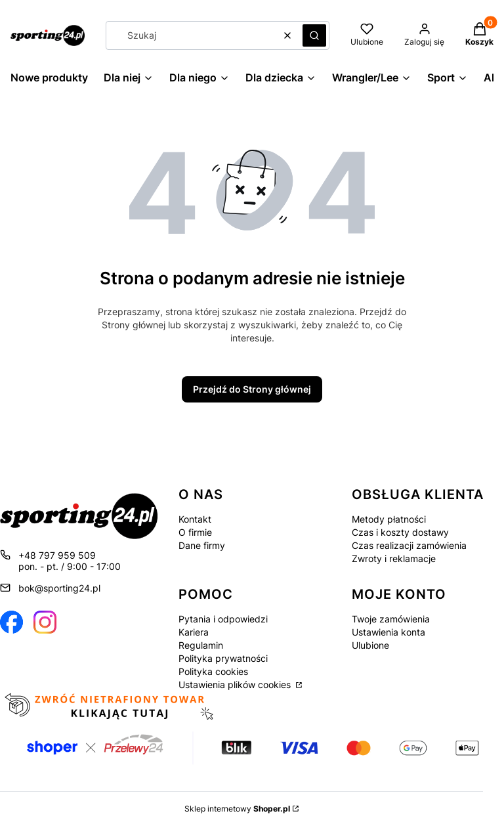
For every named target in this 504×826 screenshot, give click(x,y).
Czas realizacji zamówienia (409, 545)
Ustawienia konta (388, 632)
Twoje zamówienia (391, 619)
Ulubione (370, 645)
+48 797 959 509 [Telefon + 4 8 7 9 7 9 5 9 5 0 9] (57, 555)
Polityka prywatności (223, 658)
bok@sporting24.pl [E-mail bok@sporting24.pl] (59, 588)
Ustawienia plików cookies (236, 685)
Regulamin (201, 645)
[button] (314, 35)
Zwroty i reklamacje (394, 558)
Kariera (194, 632)
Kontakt (195, 519)
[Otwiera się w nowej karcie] (11, 622)
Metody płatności (389, 519)
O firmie (195, 532)
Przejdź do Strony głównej (252, 389)
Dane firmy (202, 545)
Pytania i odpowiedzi (223, 619)
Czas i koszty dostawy (400, 532)
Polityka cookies (213, 671)
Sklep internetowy (237, 809)
